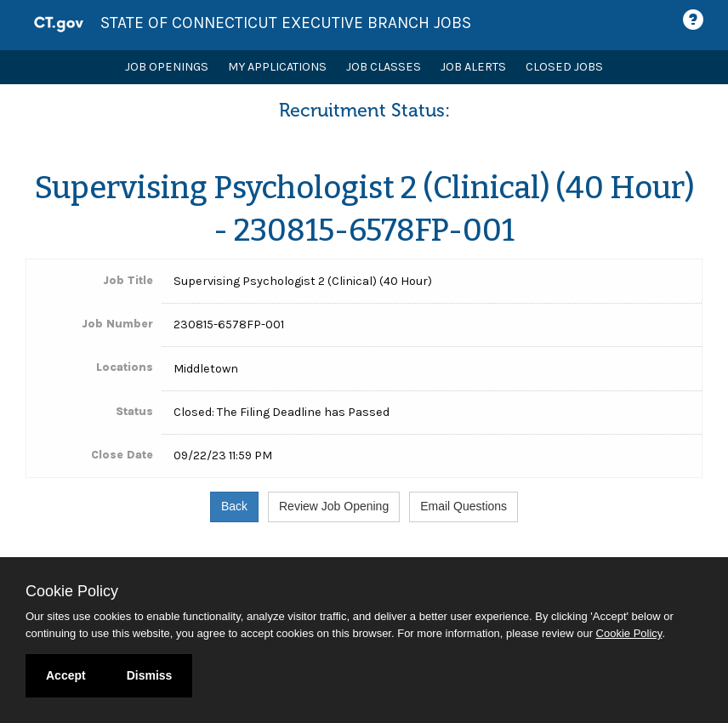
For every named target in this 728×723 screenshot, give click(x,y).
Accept (66, 675)
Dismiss (150, 675)
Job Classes (384, 67)
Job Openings (167, 67)
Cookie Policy (72, 591)
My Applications (277, 67)
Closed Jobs (564, 67)
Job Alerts (473, 67)
